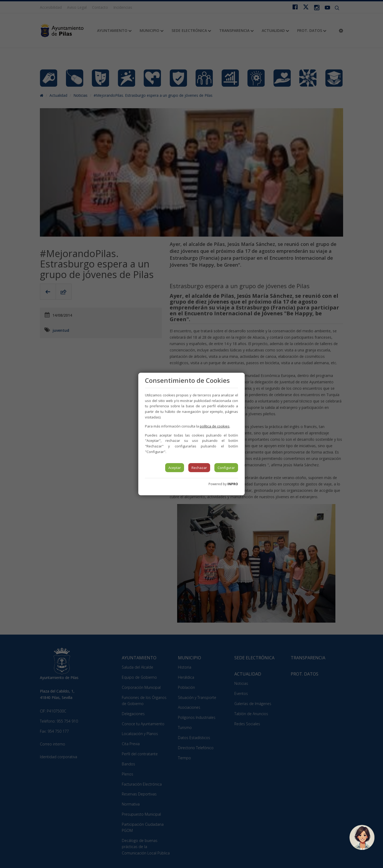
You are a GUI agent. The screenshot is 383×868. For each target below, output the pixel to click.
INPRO (233, 484)
